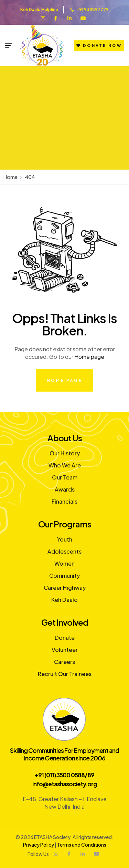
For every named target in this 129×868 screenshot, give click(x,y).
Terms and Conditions (82, 845)
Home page (89, 357)
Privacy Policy (39, 845)
